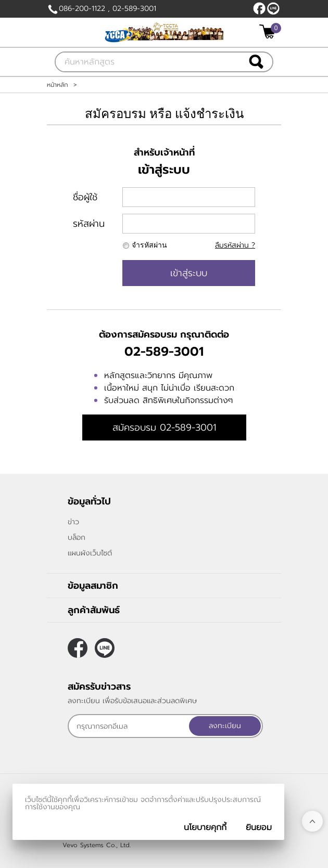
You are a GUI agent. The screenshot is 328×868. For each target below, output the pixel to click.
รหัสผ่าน (89, 224)
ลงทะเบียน (225, 726)
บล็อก (77, 537)
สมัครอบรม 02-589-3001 (164, 427)
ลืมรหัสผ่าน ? (235, 245)
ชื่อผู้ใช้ (85, 197)
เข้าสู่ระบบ (189, 273)
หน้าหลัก (58, 85)
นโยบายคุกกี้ (205, 827)
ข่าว (73, 522)
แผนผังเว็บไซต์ (90, 553)
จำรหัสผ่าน (149, 245)
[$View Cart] (269, 31)
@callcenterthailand (273, 8)
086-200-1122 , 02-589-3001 (108, 9)
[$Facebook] (259, 8)
